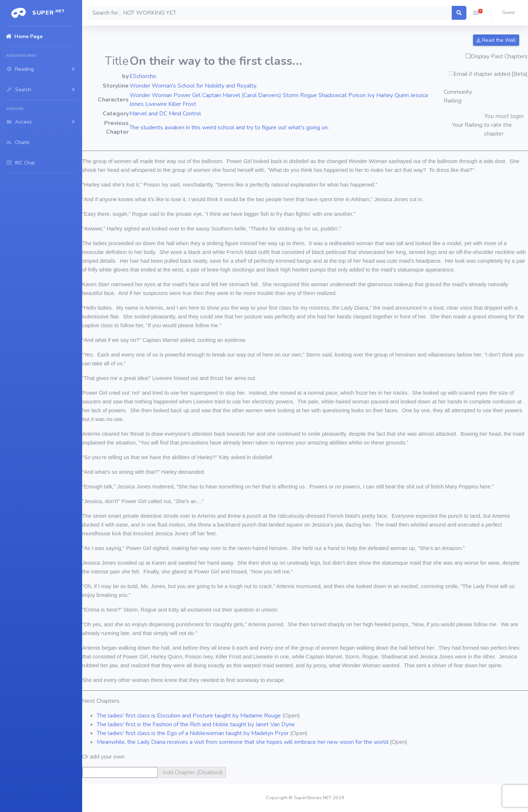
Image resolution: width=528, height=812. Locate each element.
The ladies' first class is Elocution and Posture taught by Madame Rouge (189, 716)
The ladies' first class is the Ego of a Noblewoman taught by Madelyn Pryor (193, 733)
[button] (476, 13)
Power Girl (187, 95)
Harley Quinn (393, 95)
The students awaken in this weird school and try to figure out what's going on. (229, 128)
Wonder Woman (151, 95)
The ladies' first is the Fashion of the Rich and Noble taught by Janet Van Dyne (196, 724)
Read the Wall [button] (496, 40)
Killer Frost (182, 104)
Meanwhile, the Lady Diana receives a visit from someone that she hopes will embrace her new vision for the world (243, 742)
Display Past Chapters (499, 56)
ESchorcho (143, 76)
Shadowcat (333, 95)
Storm (291, 95)
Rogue (308, 95)
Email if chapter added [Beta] (491, 74)
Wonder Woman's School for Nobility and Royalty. (193, 86)
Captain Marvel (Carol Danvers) (242, 95)
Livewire (156, 104)
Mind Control (185, 114)
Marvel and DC (148, 114)
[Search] (270, 13)
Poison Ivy (362, 95)
